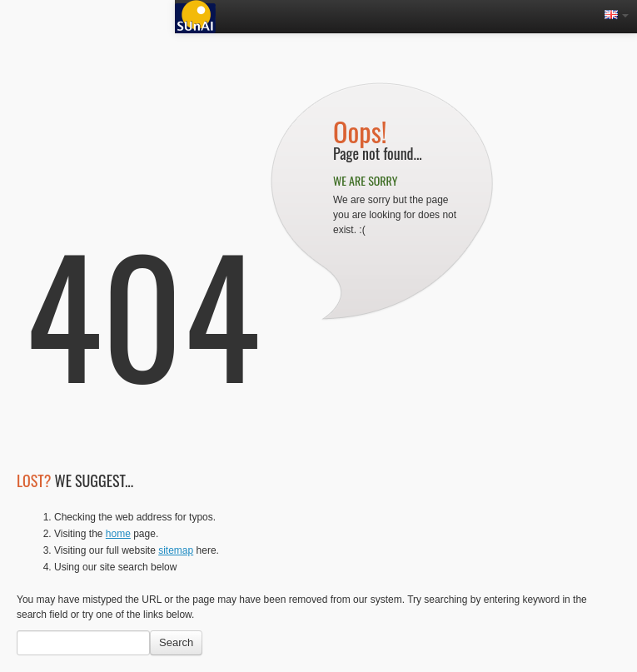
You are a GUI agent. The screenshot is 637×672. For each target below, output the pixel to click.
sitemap (176, 550)
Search (176, 642)
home (118, 534)
